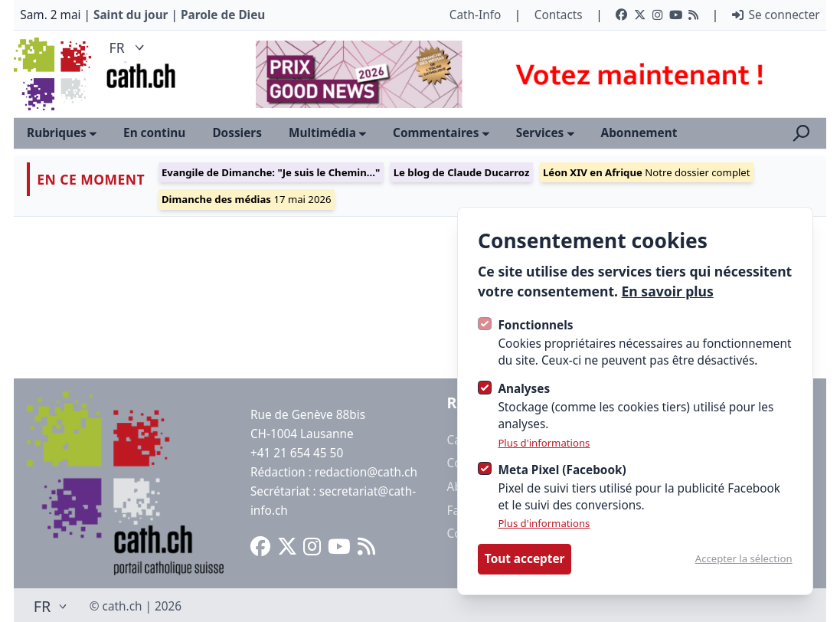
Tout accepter (525, 558)
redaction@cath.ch (366, 472)
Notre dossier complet (647, 172)
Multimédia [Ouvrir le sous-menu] (327, 133)
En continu (154, 133)
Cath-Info (476, 15)
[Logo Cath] (54, 74)
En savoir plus (668, 291)
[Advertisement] (528, 74)
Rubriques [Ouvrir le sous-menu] (62, 133)
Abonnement (639, 133)
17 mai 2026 (247, 199)
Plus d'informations (544, 443)
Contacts (559, 15)
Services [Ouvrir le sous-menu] (545, 133)
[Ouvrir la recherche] (801, 133)
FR (129, 47)
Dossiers (237, 133)
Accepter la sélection (744, 559)
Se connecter (776, 15)
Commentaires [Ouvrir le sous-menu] (441, 133)
